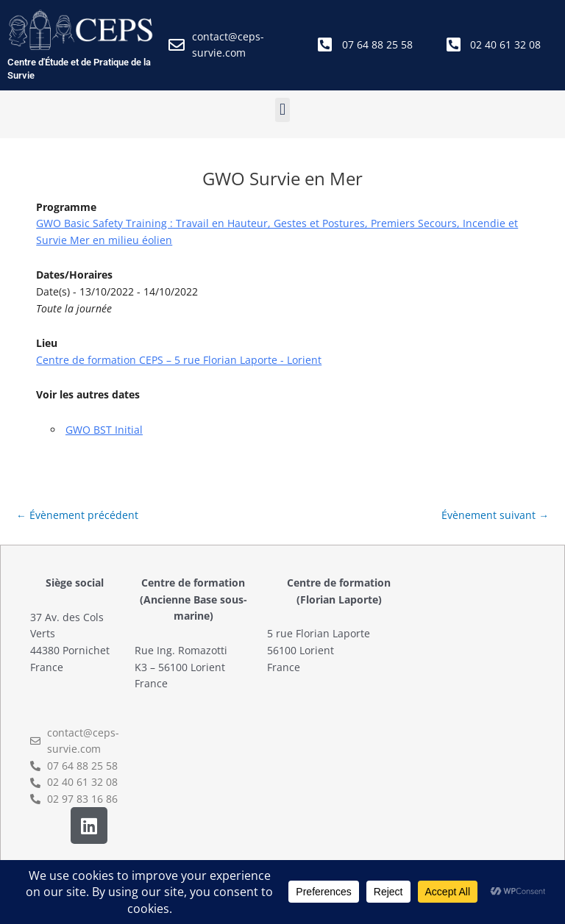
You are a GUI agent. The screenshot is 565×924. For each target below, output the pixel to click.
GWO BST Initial (104, 430)
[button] (282, 110)
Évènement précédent (77, 515)
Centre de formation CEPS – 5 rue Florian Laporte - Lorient (179, 360)
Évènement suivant (495, 515)
